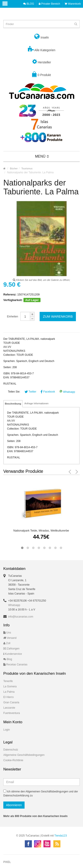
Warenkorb (73, 4)
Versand (10, 638)
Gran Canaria (11, 702)
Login (7, 730)
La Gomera (10, 686)
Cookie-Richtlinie (13, 760)
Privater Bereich (49, 4)
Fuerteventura (12, 713)
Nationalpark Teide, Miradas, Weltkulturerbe (41, 531)
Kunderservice (13, 654)
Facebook (48, 392)
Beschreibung (13, 404)
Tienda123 (61, 836)
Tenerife (8, 681)
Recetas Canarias (15, 665)
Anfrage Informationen (36, 403)
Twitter (30, 392)
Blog (8, 659)
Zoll (7, 643)
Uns (7, 633)
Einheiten (13, 317)
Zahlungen (11, 649)
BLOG (29, 4)
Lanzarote (9, 708)
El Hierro (9, 697)
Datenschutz (11, 750)
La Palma (9, 692)
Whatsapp (67, 392)
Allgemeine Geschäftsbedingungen (24, 755)
